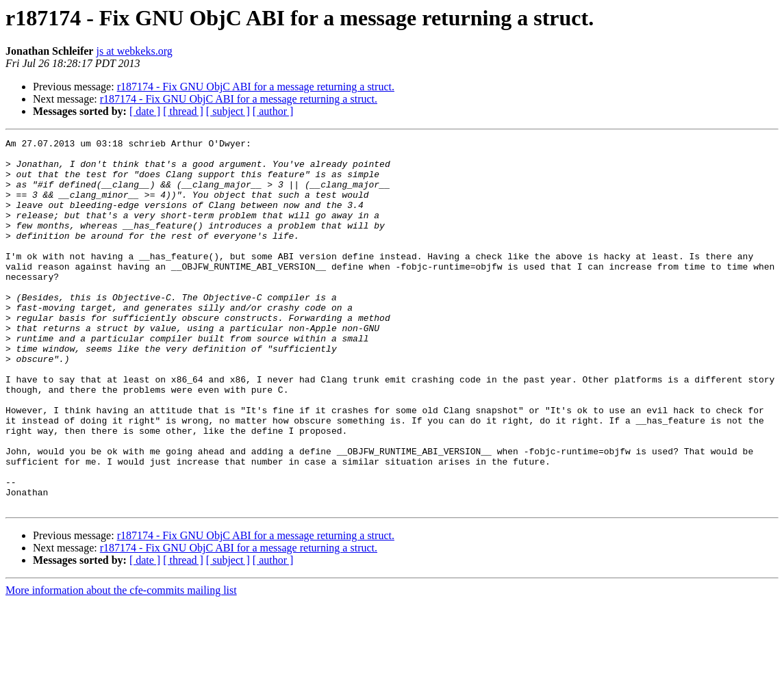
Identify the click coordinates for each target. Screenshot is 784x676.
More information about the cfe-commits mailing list (121, 664)
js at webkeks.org (134, 51)
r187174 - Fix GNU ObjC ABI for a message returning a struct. (256, 87)
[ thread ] (183, 111)
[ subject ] (228, 111)
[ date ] (145, 111)
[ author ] (273, 111)
